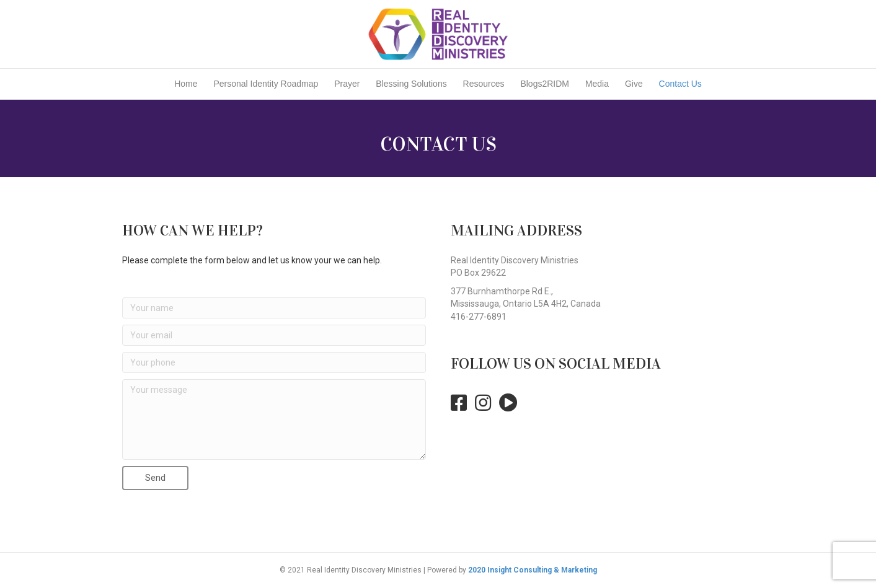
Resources (484, 84)
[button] (155, 478)
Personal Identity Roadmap (266, 84)
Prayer (347, 84)
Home (186, 84)
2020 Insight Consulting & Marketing (533, 570)
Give (634, 84)
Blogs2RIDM (545, 84)
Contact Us (680, 84)
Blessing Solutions (411, 84)
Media (597, 84)
